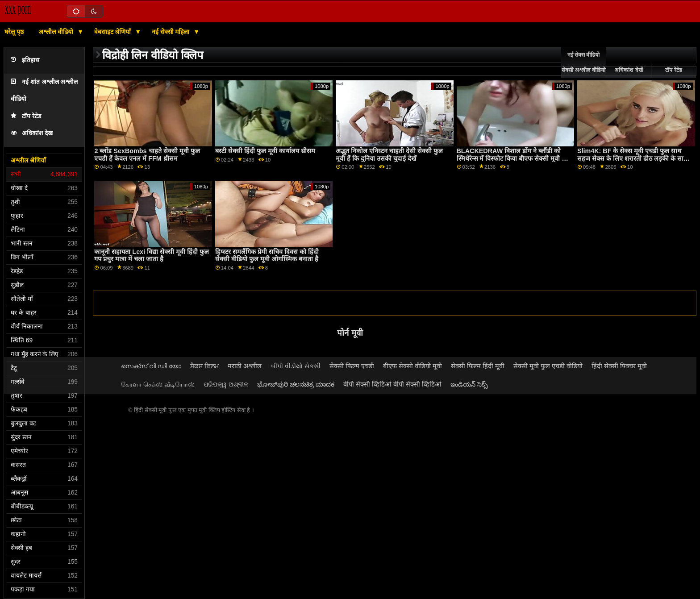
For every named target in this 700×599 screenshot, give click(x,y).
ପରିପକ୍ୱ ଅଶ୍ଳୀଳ (226, 384)
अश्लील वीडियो (57, 32)
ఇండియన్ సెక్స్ (469, 384)
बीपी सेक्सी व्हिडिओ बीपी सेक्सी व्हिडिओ (392, 384)
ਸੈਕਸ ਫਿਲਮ (204, 366)
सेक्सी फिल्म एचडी (352, 366)
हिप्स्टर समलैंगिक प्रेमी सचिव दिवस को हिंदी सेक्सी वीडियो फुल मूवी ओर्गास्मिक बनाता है (267, 256)
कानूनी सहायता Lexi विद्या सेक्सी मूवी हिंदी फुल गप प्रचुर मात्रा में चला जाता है (152, 256)
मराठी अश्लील (245, 366)
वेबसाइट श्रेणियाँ (114, 32)
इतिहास (25, 60)
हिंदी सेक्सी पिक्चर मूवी (619, 366)
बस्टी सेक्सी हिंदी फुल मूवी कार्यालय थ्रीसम (265, 151)
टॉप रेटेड (26, 116)
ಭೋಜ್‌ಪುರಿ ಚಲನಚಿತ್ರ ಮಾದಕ (296, 384)
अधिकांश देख (32, 133)
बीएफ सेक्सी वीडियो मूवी (412, 366)
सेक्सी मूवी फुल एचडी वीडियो (548, 366)
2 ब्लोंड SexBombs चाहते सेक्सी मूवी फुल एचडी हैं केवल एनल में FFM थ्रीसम (147, 155)
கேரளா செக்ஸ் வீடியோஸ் (158, 384)
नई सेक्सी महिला (172, 32)
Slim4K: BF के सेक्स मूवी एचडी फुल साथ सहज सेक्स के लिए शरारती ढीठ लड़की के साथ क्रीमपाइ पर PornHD (632, 158)
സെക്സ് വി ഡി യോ (151, 366)
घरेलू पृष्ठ (14, 32)
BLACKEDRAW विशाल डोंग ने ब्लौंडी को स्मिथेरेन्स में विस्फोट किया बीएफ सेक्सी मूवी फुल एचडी (514, 158)
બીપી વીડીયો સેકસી (296, 366)
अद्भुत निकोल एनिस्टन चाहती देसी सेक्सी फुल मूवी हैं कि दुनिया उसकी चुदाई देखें (389, 155)
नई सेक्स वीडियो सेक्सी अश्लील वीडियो (583, 62)
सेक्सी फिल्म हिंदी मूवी (478, 366)
